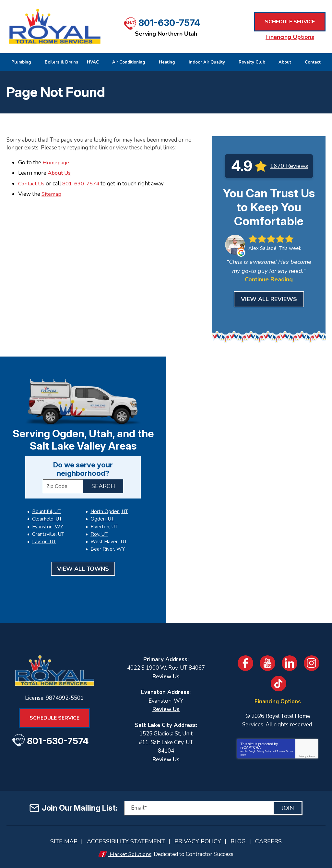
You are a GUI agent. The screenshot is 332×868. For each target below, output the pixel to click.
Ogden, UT (102, 511)
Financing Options (290, 37)
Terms (312, 756)
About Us (59, 173)
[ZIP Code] (63, 486)
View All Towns (83, 568)
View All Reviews (269, 299)
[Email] (213, 808)
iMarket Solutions (130, 854)
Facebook (245, 663)
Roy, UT (99, 526)
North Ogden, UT (51, 549)
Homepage (56, 163)
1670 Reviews (289, 166)
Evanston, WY (48, 526)
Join (288, 808)
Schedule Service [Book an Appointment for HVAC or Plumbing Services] (290, 22)
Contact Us (31, 183)
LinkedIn (290, 663)
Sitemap (51, 194)
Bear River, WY (107, 541)
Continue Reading (269, 279)
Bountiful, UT (46, 511)
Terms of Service (285, 751)
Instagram (312, 663)
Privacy (302, 756)
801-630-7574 (169, 22)
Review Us (166, 677)
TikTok (279, 684)
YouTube (267, 663)
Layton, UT (44, 541)
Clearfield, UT (47, 519)
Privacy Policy (264, 751)
